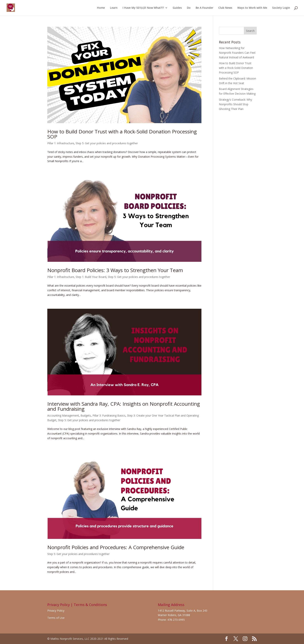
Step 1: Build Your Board (91, 277)
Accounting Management (63, 415)
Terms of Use (56, 618)
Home (101, 8)
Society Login (281, 8)
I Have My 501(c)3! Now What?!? (143, 8)
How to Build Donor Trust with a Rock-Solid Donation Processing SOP (122, 134)
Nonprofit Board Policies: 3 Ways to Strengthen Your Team (115, 270)
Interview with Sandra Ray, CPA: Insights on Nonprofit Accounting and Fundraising (124, 406)
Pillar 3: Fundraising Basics (109, 415)
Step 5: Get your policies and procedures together (107, 143)
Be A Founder (204, 8)
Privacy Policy (56, 611)
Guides (177, 8)
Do (189, 8)
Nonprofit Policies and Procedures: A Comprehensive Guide (116, 547)
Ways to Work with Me (252, 8)
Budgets (86, 415)
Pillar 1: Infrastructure (61, 143)
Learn (114, 8)
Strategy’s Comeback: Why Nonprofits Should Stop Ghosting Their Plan (235, 104)
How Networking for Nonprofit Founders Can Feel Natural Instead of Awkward (237, 53)
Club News (225, 8)
